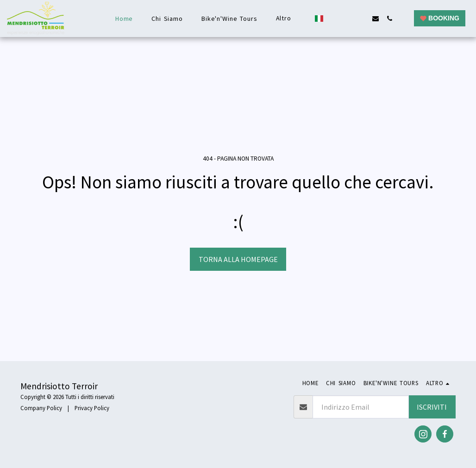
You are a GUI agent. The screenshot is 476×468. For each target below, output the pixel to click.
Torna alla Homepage (238, 259)
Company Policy (41, 408)
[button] (334, 19)
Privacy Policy (92, 408)
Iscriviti (432, 407)
